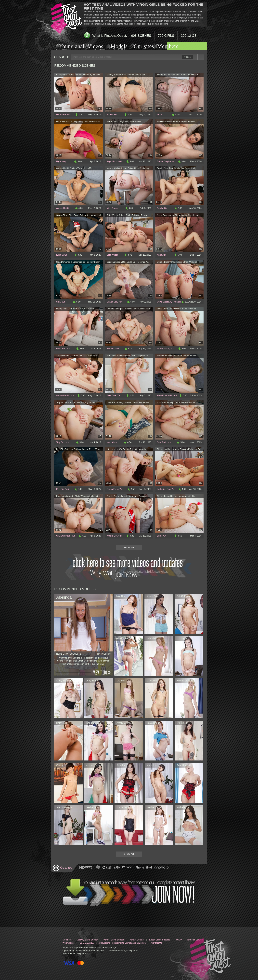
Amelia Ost (162, 208)
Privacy (178, 940)
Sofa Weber (112, 255)
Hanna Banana (63, 114)
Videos (92, 47)
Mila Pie (60, 489)
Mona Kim (152, 765)
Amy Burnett (93, 681)
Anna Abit (162, 255)
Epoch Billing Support (159, 940)
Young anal (68, 47)
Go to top (62, 868)
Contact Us (156, 943)
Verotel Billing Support (114, 940)
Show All (129, 547)
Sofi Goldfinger (184, 596)
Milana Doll (112, 302)
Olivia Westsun (164, 302)
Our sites (140, 47)
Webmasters (69, 943)
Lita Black (182, 723)
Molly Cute (112, 442)
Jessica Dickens (95, 765)
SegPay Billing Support (87, 940)
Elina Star (61, 349)
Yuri (64, 302)
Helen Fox (62, 723)
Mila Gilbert (152, 681)
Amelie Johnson (125, 723)
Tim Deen (177, 302)
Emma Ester (112, 489)
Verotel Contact (137, 940)
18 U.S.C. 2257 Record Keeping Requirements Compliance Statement (113, 943)
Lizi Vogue (182, 638)
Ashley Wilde (163, 349)
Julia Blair (151, 638)
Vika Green (112, 114)
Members (164, 47)
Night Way (61, 161)
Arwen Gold (152, 596)
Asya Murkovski (114, 161)
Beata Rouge (153, 723)
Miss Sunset (112, 208)
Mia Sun (121, 681)
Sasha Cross (93, 807)
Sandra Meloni (94, 723)
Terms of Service (195, 940)
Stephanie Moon (65, 807)
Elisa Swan (62, 255)
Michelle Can (183, 807)
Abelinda (64, 597)
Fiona (160, 114)
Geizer (60, 765)
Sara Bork (111, 395)
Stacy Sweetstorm (66, 681)
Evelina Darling (154, 807)
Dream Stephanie (165, 161)
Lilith (159, 536)
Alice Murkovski (164, 395)
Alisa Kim (121, 765)
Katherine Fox (164, 489)
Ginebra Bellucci (125, 638)
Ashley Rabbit (63, 208)
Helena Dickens (185, 681)
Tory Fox (60, 442)
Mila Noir (121, 596)
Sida (58, 302)
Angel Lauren (184, 765)
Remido (110, 349)
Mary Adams (123, 807)
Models (115, 47)
